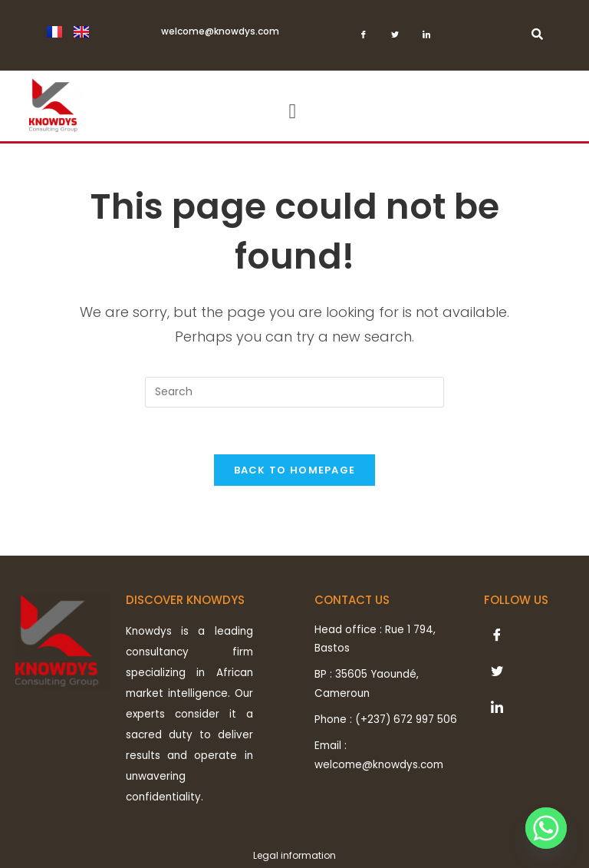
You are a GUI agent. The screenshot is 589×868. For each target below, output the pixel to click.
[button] (293, 112)
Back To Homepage (295, 470)
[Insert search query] (294, 392)
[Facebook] (363, 39)
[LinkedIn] (426, 39)
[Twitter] (395, 39)
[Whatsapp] (546, 828)
